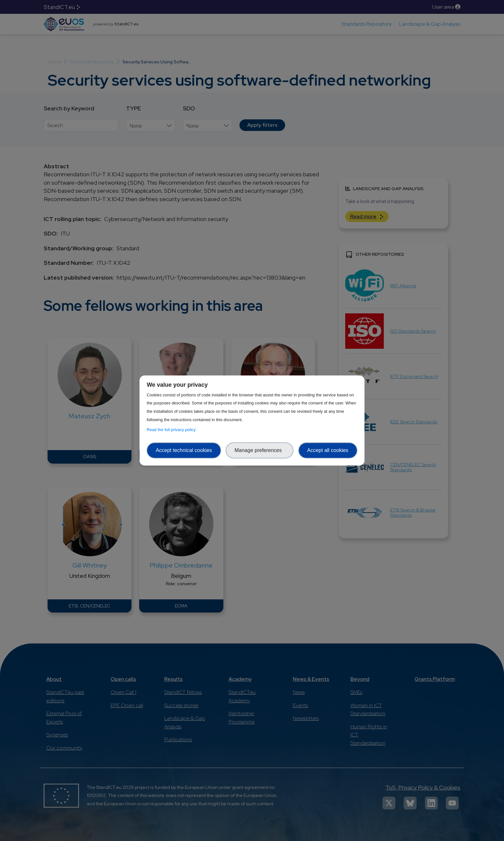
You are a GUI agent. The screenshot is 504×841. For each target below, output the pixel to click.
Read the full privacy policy (172, 430)
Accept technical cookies (184, 450)
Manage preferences (260, 450)
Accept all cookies (328, 450)
